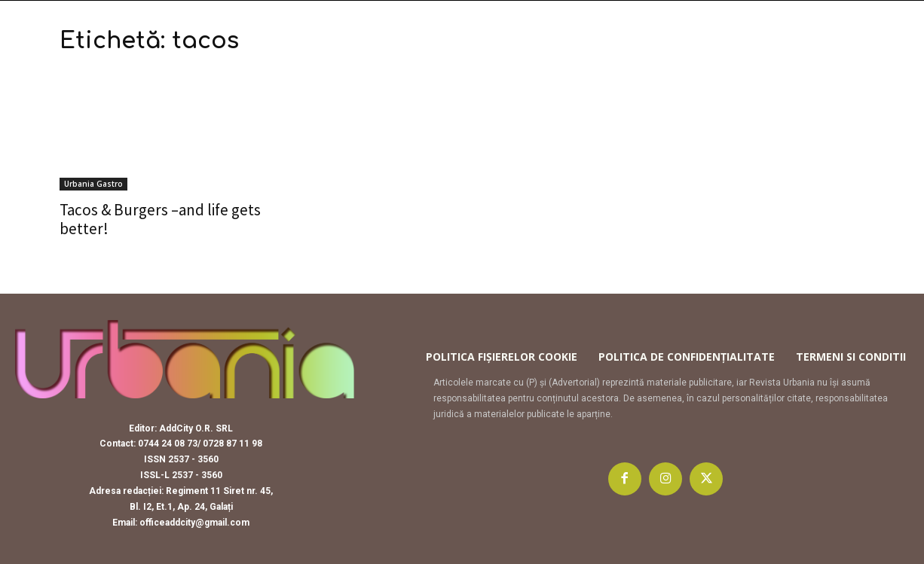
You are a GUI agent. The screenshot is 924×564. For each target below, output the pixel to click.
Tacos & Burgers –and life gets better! (160, 219)
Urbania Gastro (93, 184)
